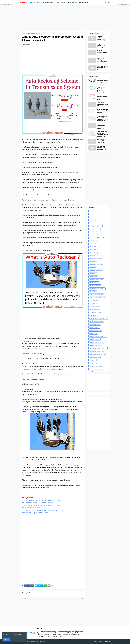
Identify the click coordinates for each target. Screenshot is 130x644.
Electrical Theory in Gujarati (96, 280)
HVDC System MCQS (95, 300)
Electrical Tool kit (94, 283)
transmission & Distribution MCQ (97, 366)
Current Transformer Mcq (96, 232)
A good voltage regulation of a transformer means (102, 148)
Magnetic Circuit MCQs (95, 312)
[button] (105, 2)
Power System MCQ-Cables (96, 342)
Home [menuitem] (39, 2)
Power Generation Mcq (95, 330)
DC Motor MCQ (101, 238)
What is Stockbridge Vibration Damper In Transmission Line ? (42, 500)
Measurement (93, 315)
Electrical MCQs (30, 642)
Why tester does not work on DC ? (33, 508)
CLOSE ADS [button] (7, 5)
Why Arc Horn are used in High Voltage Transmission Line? (41, 505)
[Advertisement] (65, 18)
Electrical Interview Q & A (96, 259)
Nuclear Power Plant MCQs (96, 321)
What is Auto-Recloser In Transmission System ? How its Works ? (43, 510)
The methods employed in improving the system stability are (102, 39)
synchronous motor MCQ (96, 357)
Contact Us (107, 642)
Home (23, 33)
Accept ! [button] (7, 639)
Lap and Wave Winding (95, 309)
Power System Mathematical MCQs (96, 337)
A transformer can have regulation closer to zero (102, 141)
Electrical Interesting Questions (33, 33)
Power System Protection (96, 345)
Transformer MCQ (94, 363)
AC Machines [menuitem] (83, 2)
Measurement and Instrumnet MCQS (97, 319)
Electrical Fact (93, 253)
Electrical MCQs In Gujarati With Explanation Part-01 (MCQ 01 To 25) (102, 134)
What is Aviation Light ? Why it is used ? (35, 513)
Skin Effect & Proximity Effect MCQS (97, 352)
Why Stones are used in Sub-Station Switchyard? (38, 503)
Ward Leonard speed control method (96, 369)
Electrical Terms (93, 277)
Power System (93, 333)
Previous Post (24, 599)
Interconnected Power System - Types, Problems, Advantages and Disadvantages (102, 89)
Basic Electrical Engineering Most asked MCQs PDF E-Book (102, 97)
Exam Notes (93, 292)
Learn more (13, 636)
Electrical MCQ (93, 262)
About (101, 642)
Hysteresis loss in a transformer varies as (102, 68)
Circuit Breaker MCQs (95, 223)
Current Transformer (94, 229)
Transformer (93, 360)
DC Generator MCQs (95, 235)
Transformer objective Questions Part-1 (102, 104)
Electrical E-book (94, 250)
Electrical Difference (94, 247)
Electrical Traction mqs (95, 286)
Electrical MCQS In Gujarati (96, 265)
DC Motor (92, 238)
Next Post (82, 599)
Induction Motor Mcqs (95, 306)
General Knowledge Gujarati (96, 295)
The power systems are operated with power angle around (102, 46)
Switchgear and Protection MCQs (98, 354)
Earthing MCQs (93, 244)
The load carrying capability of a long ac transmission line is (103, 53)
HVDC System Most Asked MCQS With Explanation (102, 111)
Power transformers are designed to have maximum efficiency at (102, 126)
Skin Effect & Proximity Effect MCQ (98, 348)
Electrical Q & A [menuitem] (72, 2)
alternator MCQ (93, 214)
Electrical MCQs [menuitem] (48, 2)
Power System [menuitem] (60, 2)
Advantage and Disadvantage (97, 211)
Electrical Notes (93, 268)
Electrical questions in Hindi (96, 271)
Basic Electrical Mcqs (95, 217)
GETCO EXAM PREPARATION (97, 298)
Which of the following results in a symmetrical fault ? (102, 61)
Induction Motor (93, 303)
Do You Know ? (93, 241)
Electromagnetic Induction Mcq (97, 289)
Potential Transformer (95, 324)
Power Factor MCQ (94, 327)
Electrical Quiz (93, 274)
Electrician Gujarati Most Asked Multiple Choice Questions (103, 80)
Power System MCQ (95, 339)
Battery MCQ (93, 220)
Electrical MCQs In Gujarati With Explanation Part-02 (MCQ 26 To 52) (102, 119)
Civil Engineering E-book (96, 226)
